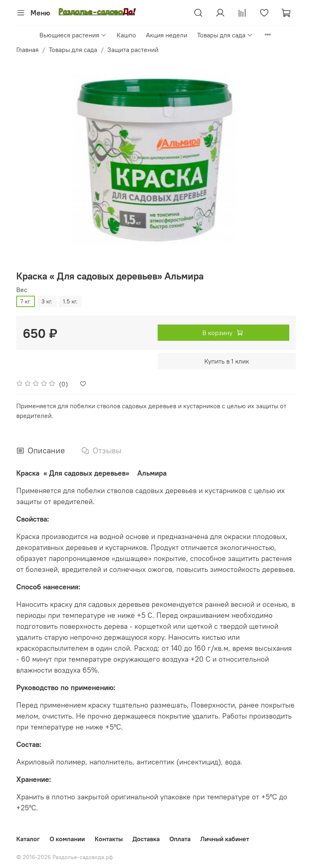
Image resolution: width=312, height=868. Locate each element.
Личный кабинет (225, 839)
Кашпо (126, 35)
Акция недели (167, 35)
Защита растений (133, 50)
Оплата (180, 839)
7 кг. (26, 301)
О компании (67, 839)
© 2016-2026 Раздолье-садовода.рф (65, 857)
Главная (27, 50)
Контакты (109, 839)
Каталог (28, 839)
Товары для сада (225, 35)
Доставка (146, 839)
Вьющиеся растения (73, 35)
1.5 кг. (70, 301)
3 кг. (47, 301)
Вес (22, 290)
